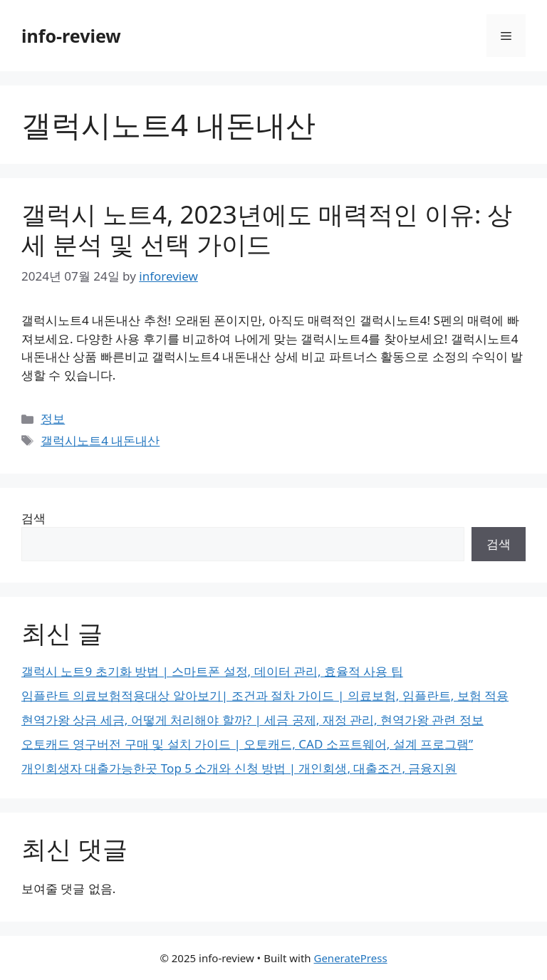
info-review (71, 36)
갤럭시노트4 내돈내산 (100, 441)
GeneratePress (350, 958)
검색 (33, 518)
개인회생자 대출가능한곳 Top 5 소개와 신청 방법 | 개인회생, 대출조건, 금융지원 (239, 768)
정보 (53, 418)
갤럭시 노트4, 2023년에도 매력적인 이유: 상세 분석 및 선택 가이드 (267, 229)
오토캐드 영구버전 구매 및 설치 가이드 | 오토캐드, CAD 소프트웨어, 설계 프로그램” (247, 744)
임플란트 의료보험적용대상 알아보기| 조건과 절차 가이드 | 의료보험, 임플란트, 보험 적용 (265, 695)
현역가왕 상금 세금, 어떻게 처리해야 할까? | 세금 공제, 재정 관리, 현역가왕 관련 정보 (252, 720)
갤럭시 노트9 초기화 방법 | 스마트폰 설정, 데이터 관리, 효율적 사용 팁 (212, 671)
